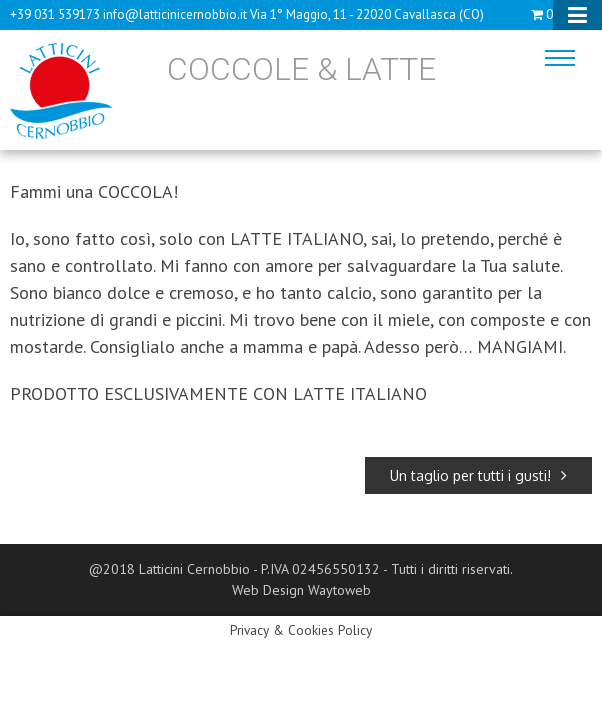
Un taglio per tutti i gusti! (478, 475)
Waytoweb (339, 590)
